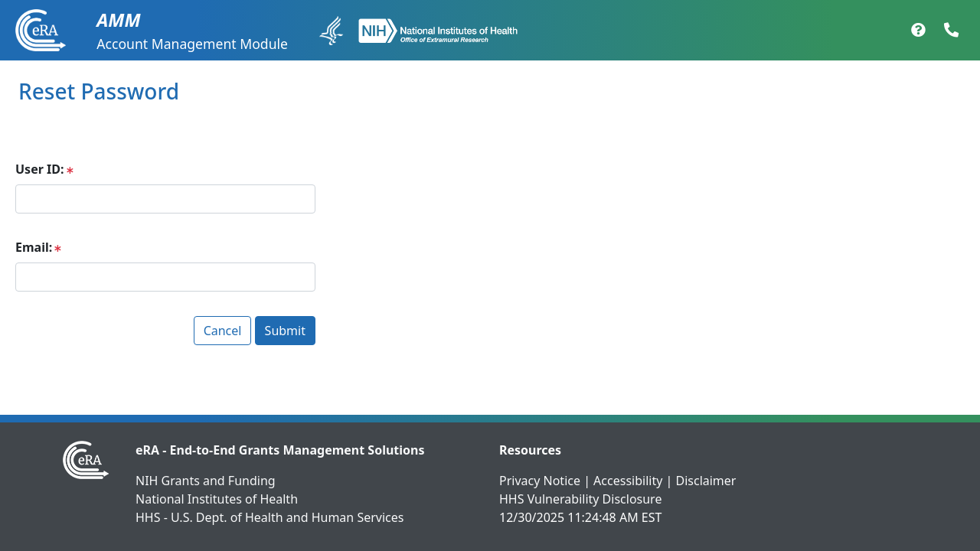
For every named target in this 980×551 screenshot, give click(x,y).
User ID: (39, 169)
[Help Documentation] (918, 31)
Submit (285, 331)
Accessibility (628, 481)
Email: (34, 247)
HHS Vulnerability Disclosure (580, 499)
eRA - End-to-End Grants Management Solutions (280, 450)
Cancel (223, 331)
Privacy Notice (540, 481)
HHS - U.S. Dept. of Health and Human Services (269, 517)
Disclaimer (706, 481)
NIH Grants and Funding (206, 481)
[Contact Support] (951, 31)
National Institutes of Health (217, 499)
